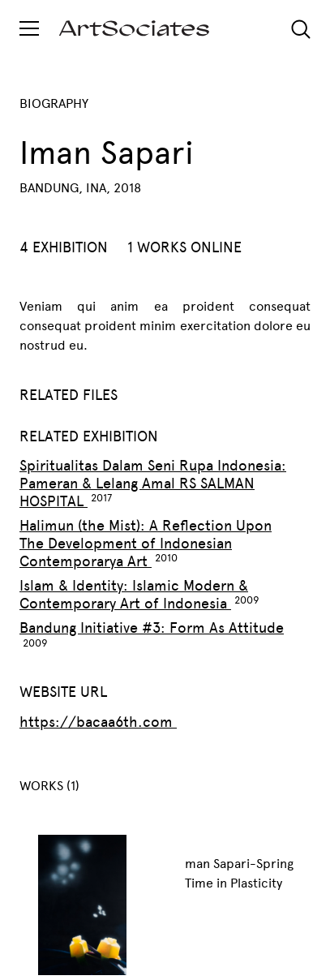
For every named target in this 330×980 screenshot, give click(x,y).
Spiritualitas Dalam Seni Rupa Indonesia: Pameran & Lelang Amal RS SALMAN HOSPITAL (153, 484)
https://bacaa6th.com (98, 722)
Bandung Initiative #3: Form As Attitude (152, 628)
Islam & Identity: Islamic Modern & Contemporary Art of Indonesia (134, 595)
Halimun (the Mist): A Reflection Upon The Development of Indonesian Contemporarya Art (146, 544)
